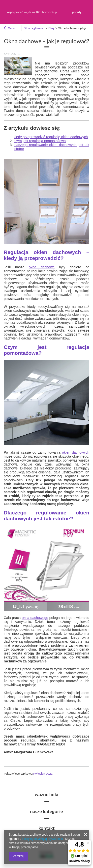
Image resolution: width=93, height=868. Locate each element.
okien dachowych (76, 452)
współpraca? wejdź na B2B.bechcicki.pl (32, 12)
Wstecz (11, 28)
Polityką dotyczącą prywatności (43, 839)
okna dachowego (35, 618)
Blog (51, 28)
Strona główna (34, 28)
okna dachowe (42, 267)
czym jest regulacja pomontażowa (40, 141)
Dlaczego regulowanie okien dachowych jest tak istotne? (46, 516)
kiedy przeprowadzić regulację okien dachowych (51, 137)
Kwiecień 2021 (43, 773)
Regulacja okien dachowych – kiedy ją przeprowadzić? (46, 255)
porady (77, 12)
